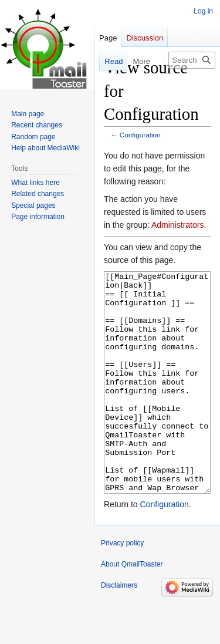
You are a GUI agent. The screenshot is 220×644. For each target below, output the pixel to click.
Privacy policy (122, 587)
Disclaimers (119, 629)
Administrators (177, 225)
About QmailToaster (132, 608)
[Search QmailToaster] (192, 60)
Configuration (140, 135)
